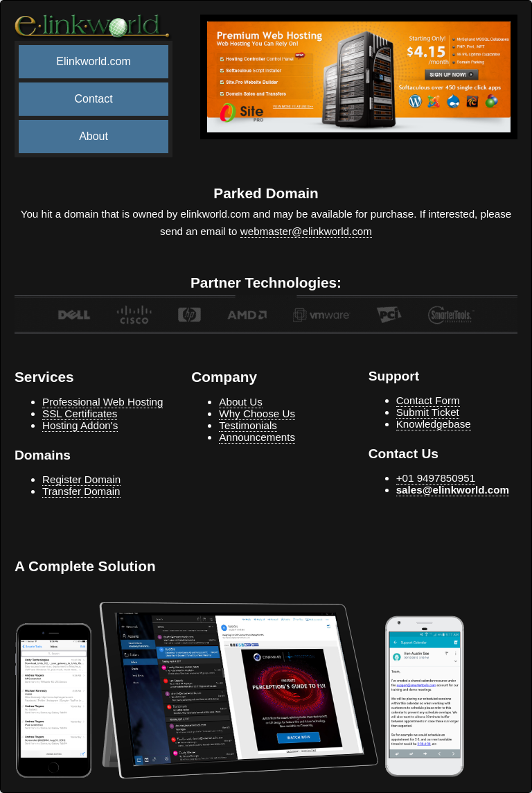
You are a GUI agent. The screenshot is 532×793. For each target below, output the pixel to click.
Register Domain (81, 479)
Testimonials (248, 425)
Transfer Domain (81, 491)
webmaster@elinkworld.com (306, 231)
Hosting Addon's (80, 425)
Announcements (257, 437)
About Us (240, 402)
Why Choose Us (257, 413)
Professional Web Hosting (103, 402)
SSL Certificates (80, 413)
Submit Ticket (428, 412)
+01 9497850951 (436, 478)
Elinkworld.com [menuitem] (94, 61)
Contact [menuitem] (93, 99)
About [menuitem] (94, 136)
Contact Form (428, 400)
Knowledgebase (434, 424)
